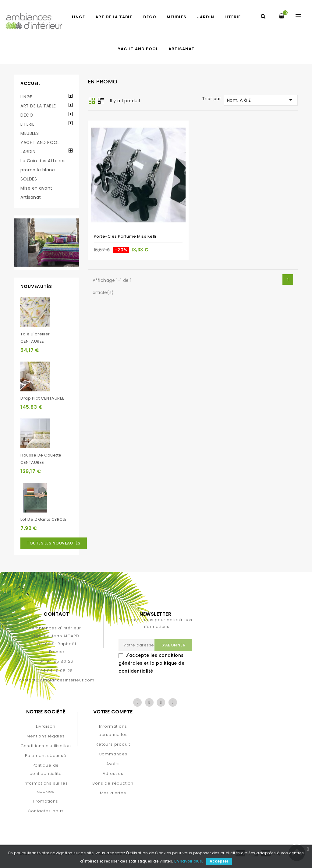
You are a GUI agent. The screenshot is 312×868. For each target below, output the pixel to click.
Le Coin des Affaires (43, 161)
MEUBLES (177, 17)
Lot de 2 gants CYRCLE (44, 519)
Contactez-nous (46, 811)
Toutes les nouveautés (54, 543)
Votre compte (113, 712)
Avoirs (113, 764)
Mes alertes (113, 793)
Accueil (31, 83)
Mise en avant (36, 188)
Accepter (219, 861)
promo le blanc (38, 170)
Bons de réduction (113, 783)
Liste (101, 101)
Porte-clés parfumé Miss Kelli (125, 236)
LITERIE (233, 17)
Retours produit (113, 744)
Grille (92, 101)
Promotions (46, 801)
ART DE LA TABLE (114, 17)
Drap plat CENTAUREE (43, 398)
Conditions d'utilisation (46, 746)
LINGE (78, 17)
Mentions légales (46, 736)
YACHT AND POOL (138, 49)
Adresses (113, 773)
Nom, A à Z (261, 100)
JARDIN (206, 17)
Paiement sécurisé (46, 756)
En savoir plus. (189, 861)
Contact (57, 614)
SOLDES (29, 179)
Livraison (46, 726)
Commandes (113, 754)
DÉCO (150, 17)
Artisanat (182, 49)
